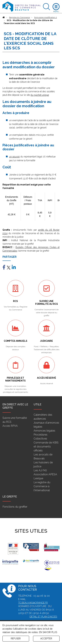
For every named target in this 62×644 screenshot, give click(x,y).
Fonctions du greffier (15, 507)
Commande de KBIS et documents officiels (46, 447)
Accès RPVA (10, 426)
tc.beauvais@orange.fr (33, 603)
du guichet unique (40, 95)
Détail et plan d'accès (43, 617)
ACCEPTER (46, 639)
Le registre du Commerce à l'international (42, 486)
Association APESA (45, 474)
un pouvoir (14, 157)
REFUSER (16, 639)
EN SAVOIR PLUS (48, 632)
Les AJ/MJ (40, 470)
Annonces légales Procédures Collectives (44, 435)
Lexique (38, 478)
